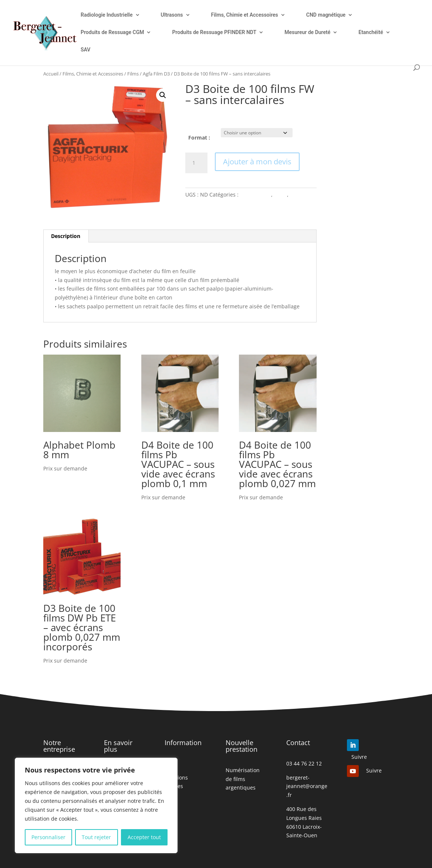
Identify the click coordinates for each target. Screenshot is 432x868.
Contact (298, 743)
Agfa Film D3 (156, 74)
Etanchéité (371, 32)
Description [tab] (66, 236)
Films (133, 74)
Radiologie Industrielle (107, 15)
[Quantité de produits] (196, 163)
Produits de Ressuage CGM (112, 32)
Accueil (51, 74)
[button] (163, 95)
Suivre (359, 757)
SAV (85, 50)
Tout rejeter (96, 837)
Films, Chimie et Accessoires (245, 15)
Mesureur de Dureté (307, 32)
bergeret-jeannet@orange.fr (307, 786)
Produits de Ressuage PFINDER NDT (214, 32)
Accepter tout (144, 837)
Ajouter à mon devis (257, 162)
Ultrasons (172, 15)
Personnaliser (48, 837)
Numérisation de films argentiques (243, 779)
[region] (96, 805)
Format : (199, 138)
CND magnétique (326, 15)
